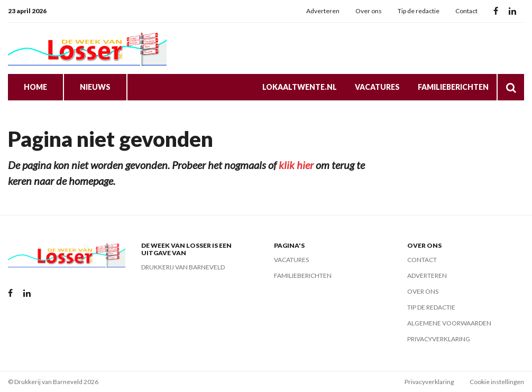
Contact (466, 11)
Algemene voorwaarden (449, 323)
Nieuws (95, 87)
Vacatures (377, 87)
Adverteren (323, 11)
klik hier (296, 165)
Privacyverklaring (439, 339)
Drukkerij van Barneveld (183, 267)
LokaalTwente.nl (300, 87)
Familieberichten (453, 87)
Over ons (369, 11)
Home (35, 87)
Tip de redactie (419, 11)
